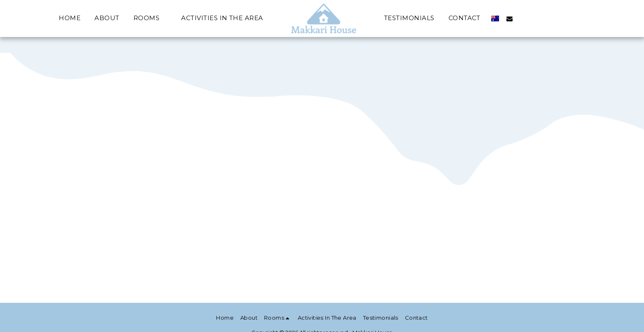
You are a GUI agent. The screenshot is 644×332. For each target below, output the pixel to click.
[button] (151, 18)
